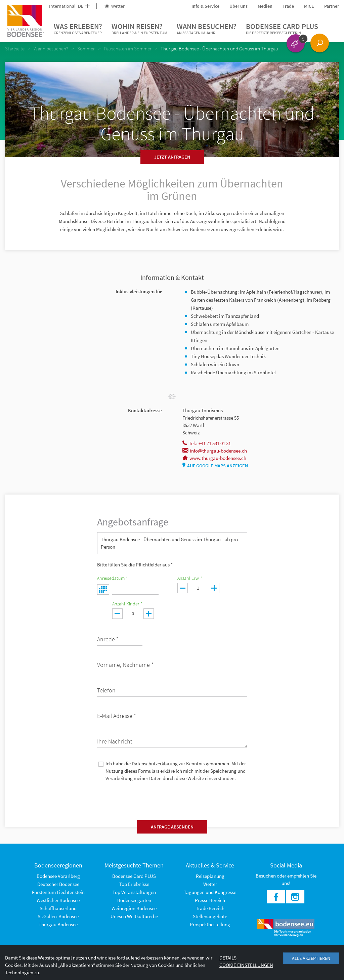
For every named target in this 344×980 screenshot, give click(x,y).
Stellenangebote (210, 916)
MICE (309, 6)
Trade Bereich (210, 908)
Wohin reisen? (139, 29)
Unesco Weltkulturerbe (134, 916)
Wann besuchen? (207, 29)
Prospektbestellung (210, 924)
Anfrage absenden (172, 827)
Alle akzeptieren (311, 958)
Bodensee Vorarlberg (58, 876)
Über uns (239, 6)
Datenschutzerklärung (155, 763)
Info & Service (205, 6)
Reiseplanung (210, 876)
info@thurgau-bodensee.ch (215, 451)
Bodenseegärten (134, 900)
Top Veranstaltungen (134, 892)
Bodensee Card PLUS (282, 29)
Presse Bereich (210, 900)
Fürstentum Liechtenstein (58, 892)
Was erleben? (78, 29)
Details (228, 958)
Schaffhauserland (58, 908)
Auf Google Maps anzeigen (215, 466)
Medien (265, 6)
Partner (332, 6)
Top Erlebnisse (134, 884)
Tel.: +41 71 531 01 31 (207, 443)
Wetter (115, 6)
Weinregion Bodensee (134, 908)
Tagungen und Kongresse (210, 892)
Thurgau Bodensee (58, 924)
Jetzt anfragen (172, 157)
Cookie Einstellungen (246, 965)
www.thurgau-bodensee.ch (214, 458)
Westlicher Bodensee (58, 900)
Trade (288, 6)
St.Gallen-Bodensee (58, 916)
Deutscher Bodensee (58, 884)
